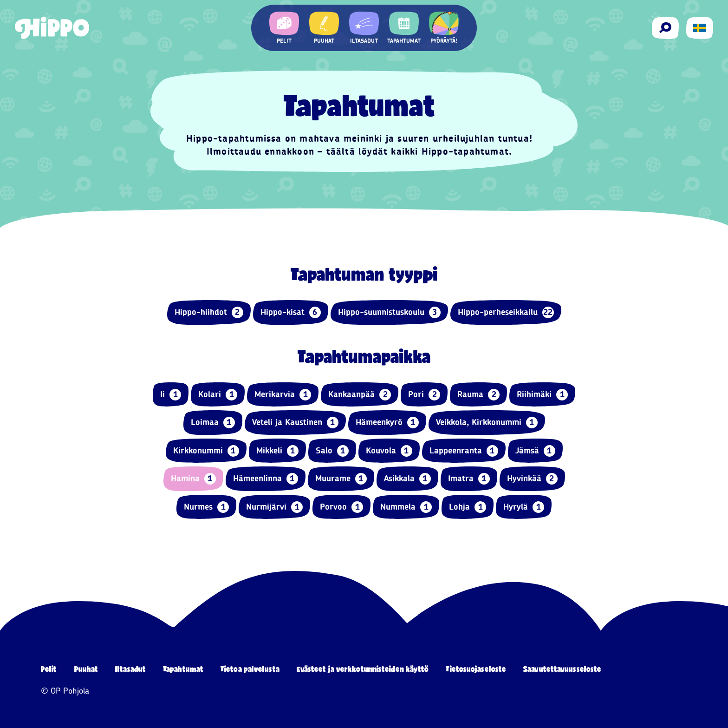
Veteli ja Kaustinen (295, 423)
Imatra (469, 479)
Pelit (49, 669)
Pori (424, 395)
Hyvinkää (532, 479)
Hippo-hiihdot (209, 312)
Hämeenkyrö (387, 423)
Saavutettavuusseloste (562, 669)
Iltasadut (130, 669)
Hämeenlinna (266, 479)
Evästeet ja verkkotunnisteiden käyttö (363, 669)
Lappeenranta (464, 451)
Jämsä (535, 451)
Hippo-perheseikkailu (506, 312)
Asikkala (407, 479)
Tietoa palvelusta (250, 669)
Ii (171, 395)
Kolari (218, 395)
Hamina (193, 479)
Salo (332, 451)
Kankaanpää (360, 395)
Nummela (406, 507)
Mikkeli (277, 451)
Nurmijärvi (274, 507)
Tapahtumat (183, 669)
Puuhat (86, 669)
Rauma (478, 395)
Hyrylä (524, 507)
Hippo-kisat (291, 312)
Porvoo (341, 507)
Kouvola (389, 451)
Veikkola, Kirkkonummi (487, 423)
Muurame (341, 479)
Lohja (468, 507)
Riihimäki (542, 395)
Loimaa (213, 423)
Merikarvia (283, 395)
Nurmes (206, 507)
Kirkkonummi (206, 451)
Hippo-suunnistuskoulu (389, 312)
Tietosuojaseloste (476, 669)
